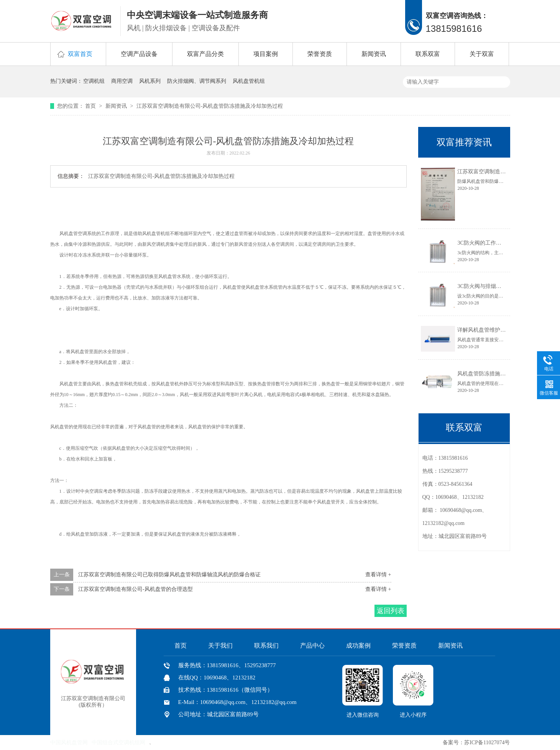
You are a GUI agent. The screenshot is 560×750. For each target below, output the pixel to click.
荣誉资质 (320, 54)
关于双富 (482, 54)
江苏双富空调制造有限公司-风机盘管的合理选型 (135, 589)
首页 (91, 106)
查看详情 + (378, 575)
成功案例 (358, 646)
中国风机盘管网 (69, 743)
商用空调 (122, 81)
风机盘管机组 (249, 81)
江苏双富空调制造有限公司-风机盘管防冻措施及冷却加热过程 (210, 106)
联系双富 (428, 54)
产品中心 (312, 646)
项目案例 (266, 54)
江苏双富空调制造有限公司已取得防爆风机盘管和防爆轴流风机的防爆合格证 (169, 575)
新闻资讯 (374, 54)
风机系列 (150, 81)
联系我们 (266, 646)
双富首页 (80, 54)
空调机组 (94, 81)
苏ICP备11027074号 (487, 743)
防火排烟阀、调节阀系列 (197, 81)
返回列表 (391, 611)
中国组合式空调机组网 (118, 743)
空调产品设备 (139, 54)
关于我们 (220, 646)
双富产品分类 (205, 54)
